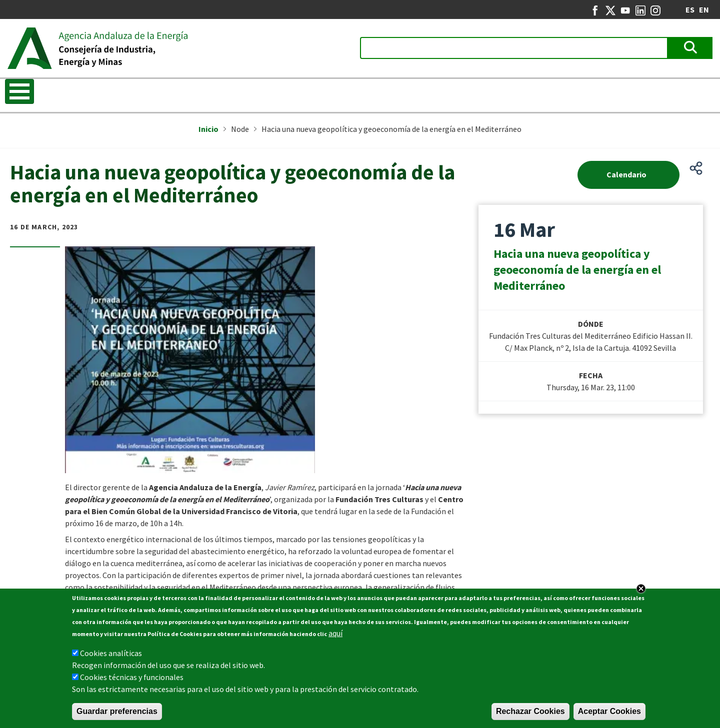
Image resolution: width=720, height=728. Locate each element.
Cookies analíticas (111, 653)
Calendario (626, 174)
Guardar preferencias (117, 711)
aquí (335, 633)
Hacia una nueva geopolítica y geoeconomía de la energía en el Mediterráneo (577, 270)
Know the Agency (44, 92)
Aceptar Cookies (609, 711)
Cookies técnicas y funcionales (132, 677)
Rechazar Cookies (530, 711)
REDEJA (352, 92)
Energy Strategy (205, 92)
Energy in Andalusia (510, 92)
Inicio (208, 129)
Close (641, 589)
